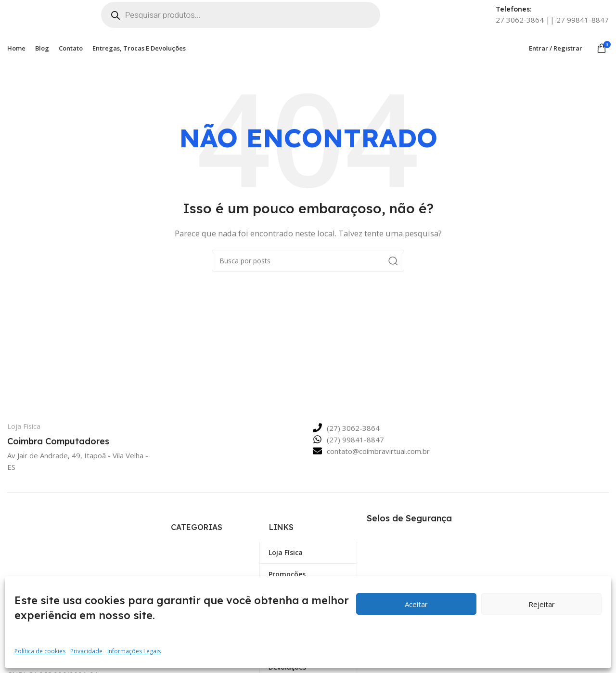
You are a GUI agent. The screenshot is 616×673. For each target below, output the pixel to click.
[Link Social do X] (32, 663)
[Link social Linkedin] (66, 663)
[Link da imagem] (70, 540)
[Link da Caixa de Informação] (75, 443)
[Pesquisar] (308, 269)
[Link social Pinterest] (49, 663)
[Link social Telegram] (84, 663)
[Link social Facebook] (14, 663)
